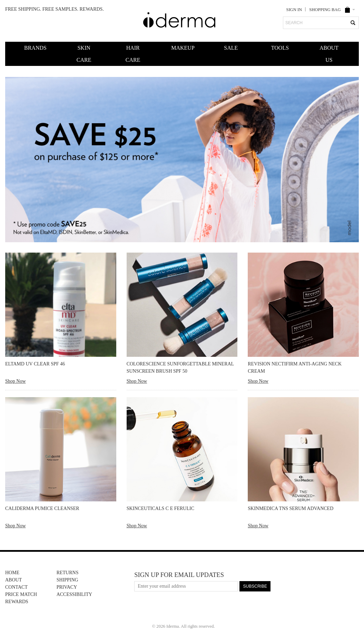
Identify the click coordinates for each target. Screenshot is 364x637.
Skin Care (84, 54)
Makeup (182, 48)
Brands (35, 48)
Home (12, 573)
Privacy (67, 587)
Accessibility (74, 594)
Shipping (67, 580)
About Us (329, 54)
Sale (231, 48)
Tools (280, 48)
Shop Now (16, 381)
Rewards (17, 602)
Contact (16, 587)
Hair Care (133, 54)
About (13, 580)
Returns (68, 573)
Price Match (21, 594)
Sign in (294, 10)
